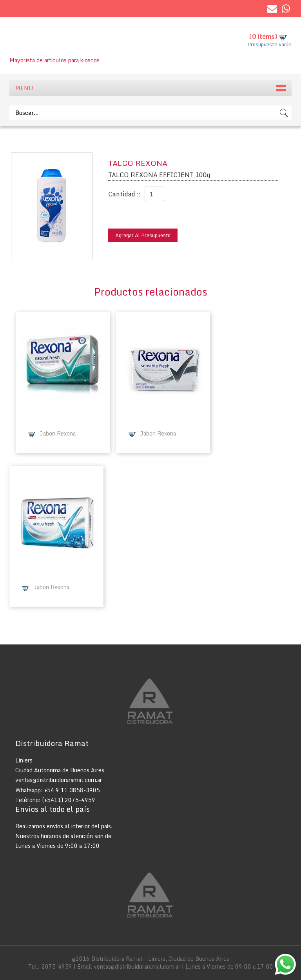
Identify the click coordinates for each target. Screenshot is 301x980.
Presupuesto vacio (269, 44)
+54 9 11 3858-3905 (72, 790)
